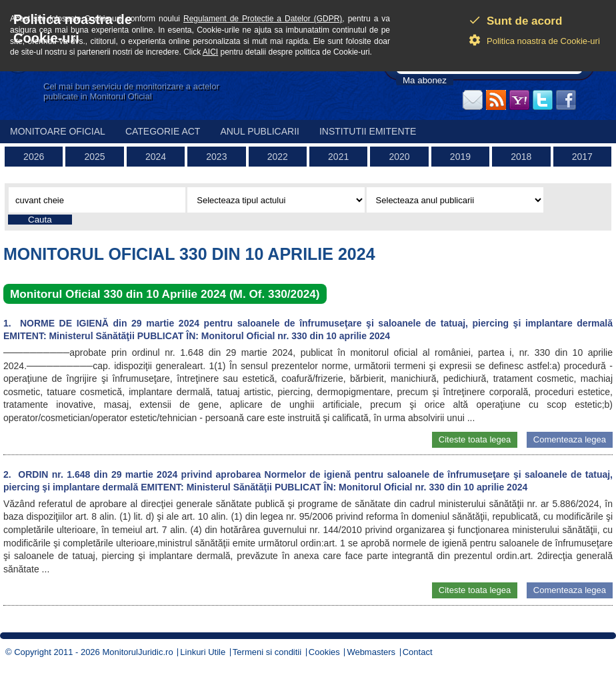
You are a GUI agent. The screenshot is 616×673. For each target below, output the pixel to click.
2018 (521, 157)
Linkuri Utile (203, 652)
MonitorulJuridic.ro (137, 652)
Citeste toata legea (475, 439)
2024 (156, 157)
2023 (216, 157)
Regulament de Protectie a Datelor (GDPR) (263, 19)
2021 (338, 157)
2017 (582, 157)
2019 (460, 157)
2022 (278, 157)
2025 (95, 157)
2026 (34, 157)
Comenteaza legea (570, 439)
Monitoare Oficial (58, 131)
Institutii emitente (368, 131)
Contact (418, 652)
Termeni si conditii (267, 652)
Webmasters (371, 652)
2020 (399, 157)
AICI (210, 52)
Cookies (324, 652)
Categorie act (163, 131)
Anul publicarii (260, 131)
